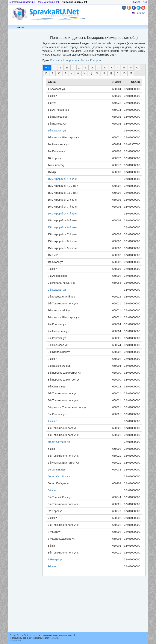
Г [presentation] (73, 68)
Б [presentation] (61, 68)
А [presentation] (54, 68)
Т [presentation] (65, 73)
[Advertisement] (24, 88)
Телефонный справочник (22, 2)
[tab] (47, 68)
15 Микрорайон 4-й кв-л (62, 214)
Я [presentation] (131, 73)
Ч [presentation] (97, 73)
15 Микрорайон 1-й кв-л (62, 179)
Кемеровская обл (73, 60)
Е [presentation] (86, 68)
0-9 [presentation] (47, 68)
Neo (145, 2)
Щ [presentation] (111, 73)
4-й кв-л (53, 421)
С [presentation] (59, 73)
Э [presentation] (117, 73)
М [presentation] (124, 68)
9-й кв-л (53, 566)
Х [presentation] (84, 73)
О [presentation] (137, 68)
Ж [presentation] (92, 68)
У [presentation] (72, 73)
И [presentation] (105, 68)
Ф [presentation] (78, 73)
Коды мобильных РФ (49, 2)
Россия (21, 27)
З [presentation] (99, 68)
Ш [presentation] (104, 73)
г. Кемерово (95, 60)
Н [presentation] (131, 68)
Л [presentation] (118, 68)
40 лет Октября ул (59, 442)
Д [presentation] (79, 68)
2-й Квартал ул (57, 290)
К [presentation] (111, 68)
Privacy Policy (16, 641)
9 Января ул (55, 559)
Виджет (136, 2)
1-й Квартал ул (57, 131)
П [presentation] (46, 73)
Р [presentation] (53, 73)
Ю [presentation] (124, 73)
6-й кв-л (53, 490)
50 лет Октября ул (59, 476)
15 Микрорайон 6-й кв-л (62, 227)
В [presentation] (67, 68)
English (141, 13)
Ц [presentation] (91, 73)
